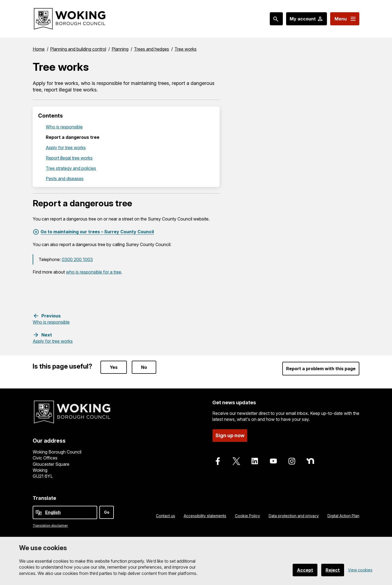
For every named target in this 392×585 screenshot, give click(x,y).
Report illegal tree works (69, 158)
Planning (120, 49)
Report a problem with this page (321, 369)
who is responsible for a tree (94, 272)
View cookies (360, 570)
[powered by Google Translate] (39, 513)
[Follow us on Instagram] (292, 461)
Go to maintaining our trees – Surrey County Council (97, 232)
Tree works (186, 49)
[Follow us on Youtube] (273, 461)
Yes (114, 367)
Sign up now (230, 435)
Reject (333, 570)
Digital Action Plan (343, 516)
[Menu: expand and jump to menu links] (345, 19)
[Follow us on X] (236, 461)
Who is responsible (64, 127)
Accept (305, 570)
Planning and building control (78, 49)
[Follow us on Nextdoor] (310, 461)
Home (39, 49)
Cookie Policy (247, 516)
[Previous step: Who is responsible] (51, 319)
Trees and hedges (151, 49)
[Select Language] (65, 512)
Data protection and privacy (294, 516)
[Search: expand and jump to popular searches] (276, 19)
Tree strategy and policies (71, 168)
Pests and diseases (65, 179)
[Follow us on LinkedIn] (255, 461)
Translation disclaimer (50, 526)
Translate (44, 498)
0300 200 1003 (77, 259)
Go (107, 512)
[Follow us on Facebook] (218, 461)
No (144, 367)
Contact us (166, 516)
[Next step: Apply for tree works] (53, 338)
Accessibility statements (205, 516)
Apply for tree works (66, 148)
